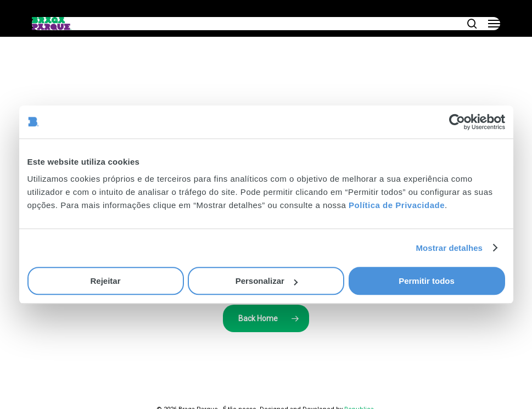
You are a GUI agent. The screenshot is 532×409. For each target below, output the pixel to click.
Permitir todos (427, 281)
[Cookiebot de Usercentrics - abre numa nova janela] (457, 122)
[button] (494, 24)
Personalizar (267, 281)
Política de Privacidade (397, 205)
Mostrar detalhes (449, 248)
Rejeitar (105, 281)
